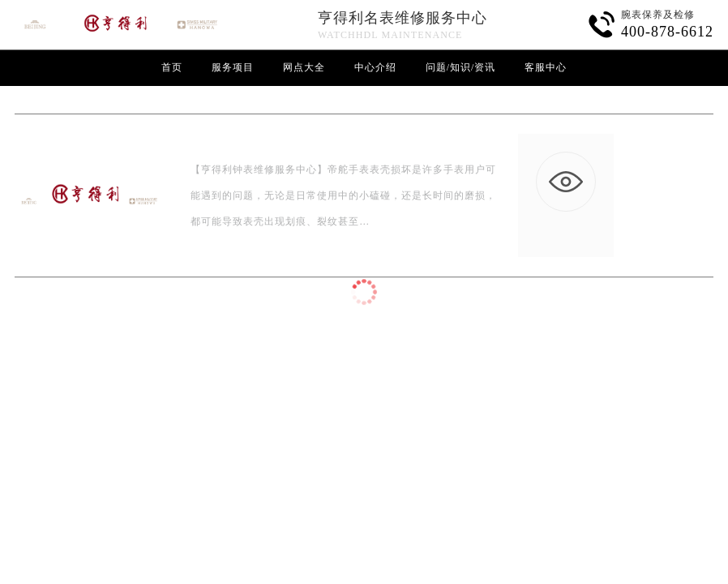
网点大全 (304, 67)
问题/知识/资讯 (461, 67)
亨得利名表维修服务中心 (403, 18)
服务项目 (233, 67)
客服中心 (546, 67)
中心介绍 (375, 67)
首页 (172, 67)
